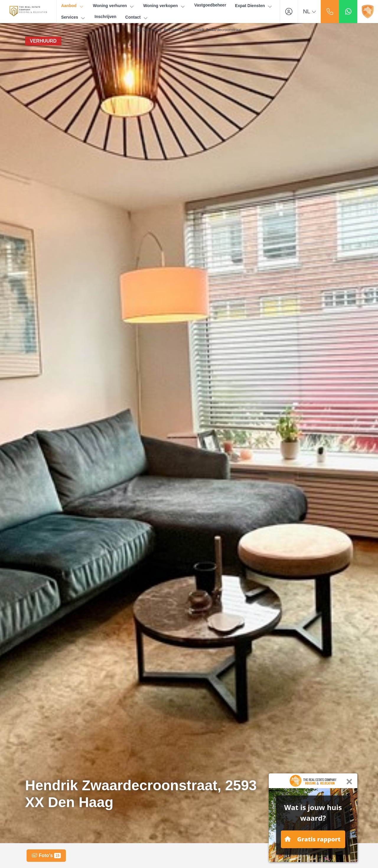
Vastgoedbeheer (210, 5)
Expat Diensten (254, 6)
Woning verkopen (164, 6)
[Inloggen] (289, 12)
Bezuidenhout (176, 30)
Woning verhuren (114, 6)
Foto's (46, 856)
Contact (137, 17)
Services (73, 17)
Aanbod (73, 6)
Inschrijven (105, 17)
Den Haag (153, 30)
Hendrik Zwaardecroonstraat (216, 30)
